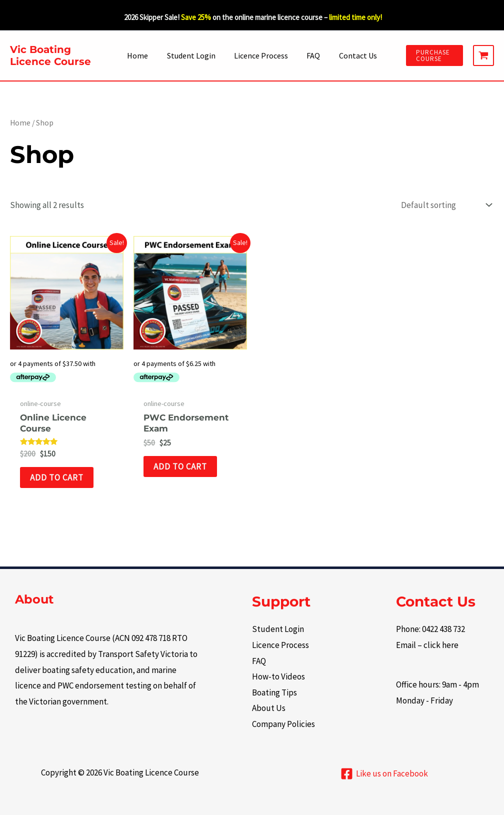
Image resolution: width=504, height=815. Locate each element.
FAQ (311, 55)
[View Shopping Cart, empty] (483, 55)
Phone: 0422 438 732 (430, 629)
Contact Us (352, 55)
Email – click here (427, 645)
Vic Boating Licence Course (50, 55)
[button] (431, 55)
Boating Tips (274, 692)
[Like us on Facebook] (384, 774)
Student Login (194, 55)
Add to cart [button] (57, 477)
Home (143, 55)
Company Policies (283, 724)
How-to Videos (278, 676)
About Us (269, 708)
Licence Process (261, 55)
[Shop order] (445, 205)
